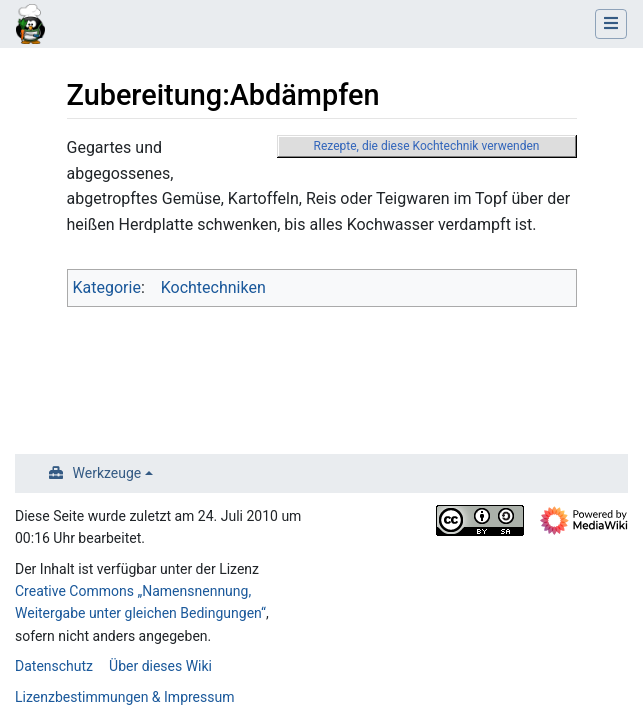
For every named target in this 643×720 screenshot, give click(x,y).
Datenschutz (54, 666)
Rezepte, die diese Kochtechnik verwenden (427, 146)
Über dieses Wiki (160, 666)
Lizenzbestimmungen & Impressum (124, 697)
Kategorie (107, 287)
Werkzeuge (107, 473)
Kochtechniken (213, 287)
